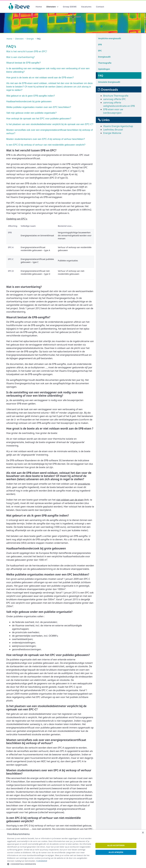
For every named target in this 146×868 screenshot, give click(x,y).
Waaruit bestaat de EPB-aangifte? (23, 63)
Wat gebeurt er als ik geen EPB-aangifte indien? (31, 96)
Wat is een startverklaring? (20, 57)
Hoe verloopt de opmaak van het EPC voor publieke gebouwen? (39, 119)
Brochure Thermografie (116, 96)
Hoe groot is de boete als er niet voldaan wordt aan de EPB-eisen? (40, 78)
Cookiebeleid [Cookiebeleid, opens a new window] (42, 861)
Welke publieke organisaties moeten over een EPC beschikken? (39, 107)
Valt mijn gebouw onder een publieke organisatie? (31, 113)
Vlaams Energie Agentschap (118, 126)
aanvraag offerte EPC (114, 99)
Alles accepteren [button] (116, 845)
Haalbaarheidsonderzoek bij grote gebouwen (29, 101)
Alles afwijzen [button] (116, 852)
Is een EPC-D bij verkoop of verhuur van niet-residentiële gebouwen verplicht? (46, 145)
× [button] (143, 833)
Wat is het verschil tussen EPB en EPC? (27, 51)
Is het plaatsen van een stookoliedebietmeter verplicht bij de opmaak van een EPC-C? (50, 124)
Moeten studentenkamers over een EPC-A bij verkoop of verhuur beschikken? (46, 139)
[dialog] (73, 849)
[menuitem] (39, 7)
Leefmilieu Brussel (113, 130)
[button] (49, 864)
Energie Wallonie (112, 133)
